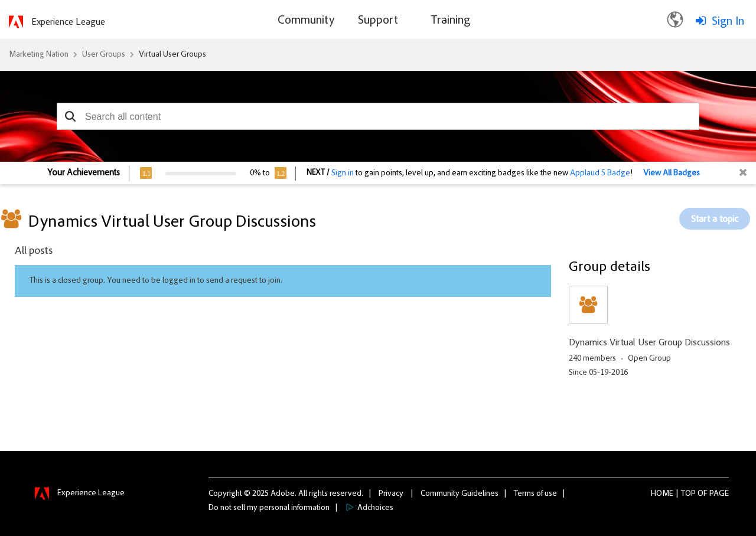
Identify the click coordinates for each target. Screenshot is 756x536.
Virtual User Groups (172, 55)
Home (662, 494)
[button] (70, 116)
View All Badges (672, 174)
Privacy (391, 494)
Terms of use (535, 494)
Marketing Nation (39, 55)
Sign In (728, 22)
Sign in (343, 174)
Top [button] (688, 494)
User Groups (104, 55)
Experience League (68, 22)
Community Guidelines (460, 494)
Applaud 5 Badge (600, 174)
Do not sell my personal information (269, 508)
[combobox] (378, 116)
